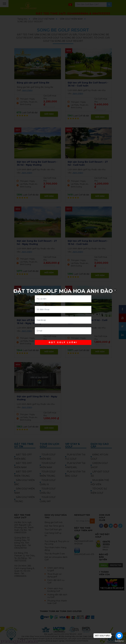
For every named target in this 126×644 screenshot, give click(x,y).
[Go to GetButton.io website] (119, 641)
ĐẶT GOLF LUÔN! (63, 342)
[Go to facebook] (119, 636)
